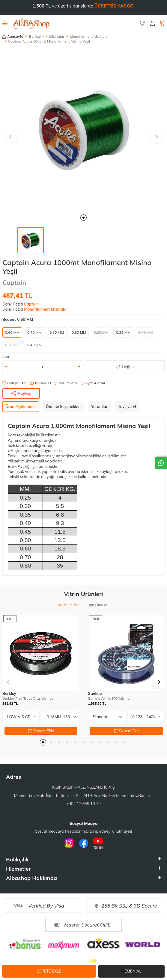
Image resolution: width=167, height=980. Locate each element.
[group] (83, 130)
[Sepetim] (162, 23)
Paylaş (21, 393)
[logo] (31, 23)
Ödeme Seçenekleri (63, 406)
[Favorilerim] (143, 23)
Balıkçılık (36, 36)
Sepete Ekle (49, 971)
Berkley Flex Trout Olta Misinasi (28, 698)
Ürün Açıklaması (20, 406)
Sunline (95, 693)
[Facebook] (84, 843)
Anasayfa (13, 36)
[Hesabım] (152, 23)
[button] (83, 218)
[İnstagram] (69, 843)
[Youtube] (98, 843)
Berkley (9, 693)
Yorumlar (99, 406)
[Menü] (5, 23)
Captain (14, 282)
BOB (6, 357)
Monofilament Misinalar (89, 36)
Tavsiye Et (41, 383)
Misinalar (57, 36)
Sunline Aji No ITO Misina (109, 698)
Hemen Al (131, 971)
